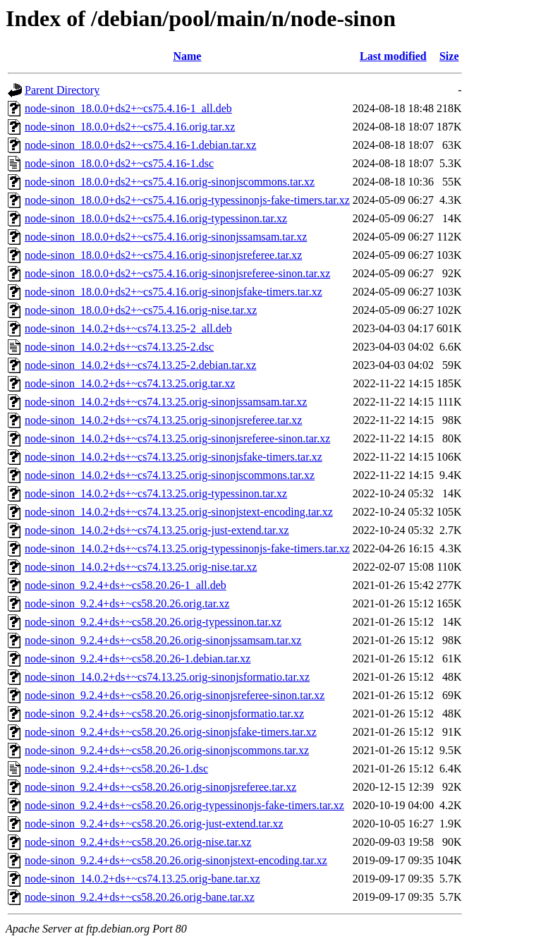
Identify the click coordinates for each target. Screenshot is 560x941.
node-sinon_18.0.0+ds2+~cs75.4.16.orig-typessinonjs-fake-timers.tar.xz (187, 200)
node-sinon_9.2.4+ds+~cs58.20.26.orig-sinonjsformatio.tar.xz (164, 714)
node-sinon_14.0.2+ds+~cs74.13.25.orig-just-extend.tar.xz (157, 530)
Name (187, 56)
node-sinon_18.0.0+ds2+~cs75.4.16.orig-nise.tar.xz (141, 310)
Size (449, 56)
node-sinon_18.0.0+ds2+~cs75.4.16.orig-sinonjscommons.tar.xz (170, 182)
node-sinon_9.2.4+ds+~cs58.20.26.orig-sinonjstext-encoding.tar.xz (176, 860)
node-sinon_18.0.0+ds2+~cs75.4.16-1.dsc (119, 163)
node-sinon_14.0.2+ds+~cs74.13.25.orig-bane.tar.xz (142, 879)
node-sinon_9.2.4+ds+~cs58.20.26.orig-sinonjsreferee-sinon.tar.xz (175, 695)
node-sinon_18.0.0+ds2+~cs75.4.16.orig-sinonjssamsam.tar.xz (166, 237)
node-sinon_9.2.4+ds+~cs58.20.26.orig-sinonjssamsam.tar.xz (163, 640)
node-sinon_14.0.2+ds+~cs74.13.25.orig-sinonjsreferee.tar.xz (163, 420)
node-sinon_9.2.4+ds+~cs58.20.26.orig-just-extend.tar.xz (154, 824)
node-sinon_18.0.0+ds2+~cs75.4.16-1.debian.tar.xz (140, 145)
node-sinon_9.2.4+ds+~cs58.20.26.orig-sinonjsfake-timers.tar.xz (171, 732)
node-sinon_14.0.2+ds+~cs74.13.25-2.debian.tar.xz (140, 365)
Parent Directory (62, 90)
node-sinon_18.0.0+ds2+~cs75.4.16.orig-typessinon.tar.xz (156, 218)
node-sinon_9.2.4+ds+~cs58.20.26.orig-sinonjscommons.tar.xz (167, 750)
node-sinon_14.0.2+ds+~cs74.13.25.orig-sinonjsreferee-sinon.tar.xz (177, 438)
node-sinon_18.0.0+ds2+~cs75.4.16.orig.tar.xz (130, 127)
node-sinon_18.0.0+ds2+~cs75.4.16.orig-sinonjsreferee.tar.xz (163, 255)
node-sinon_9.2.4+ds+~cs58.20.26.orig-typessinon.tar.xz (153, 622)
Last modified (393, 56)
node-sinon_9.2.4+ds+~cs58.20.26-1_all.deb (126, 585)
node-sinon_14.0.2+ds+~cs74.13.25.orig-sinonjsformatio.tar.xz (167, 677)
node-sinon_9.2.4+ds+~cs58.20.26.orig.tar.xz (127, 603)
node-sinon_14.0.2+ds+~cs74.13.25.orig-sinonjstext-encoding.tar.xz (179, 512)
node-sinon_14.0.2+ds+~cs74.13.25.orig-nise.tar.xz (141, 567)
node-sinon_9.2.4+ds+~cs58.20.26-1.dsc (116, 769)
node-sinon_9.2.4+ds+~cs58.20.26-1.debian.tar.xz (138, 658)
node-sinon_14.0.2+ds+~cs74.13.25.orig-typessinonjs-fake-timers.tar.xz (187, 548)
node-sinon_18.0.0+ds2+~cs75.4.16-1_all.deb (128, 108)
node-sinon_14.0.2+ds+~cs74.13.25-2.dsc (119, 347)
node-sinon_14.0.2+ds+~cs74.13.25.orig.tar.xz (130, 383)
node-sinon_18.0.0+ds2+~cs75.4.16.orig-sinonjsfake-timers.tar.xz (174, 292)
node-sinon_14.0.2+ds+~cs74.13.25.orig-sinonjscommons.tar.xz (170, 475)
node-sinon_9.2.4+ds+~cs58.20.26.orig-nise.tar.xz (138, 842)
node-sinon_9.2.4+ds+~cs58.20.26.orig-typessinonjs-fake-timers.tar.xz (184, 805)
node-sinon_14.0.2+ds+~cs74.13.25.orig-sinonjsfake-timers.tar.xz (174, 457)
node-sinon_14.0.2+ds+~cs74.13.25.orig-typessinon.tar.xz (156, 493)
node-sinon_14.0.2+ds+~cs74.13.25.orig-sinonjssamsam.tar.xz (166, 402)
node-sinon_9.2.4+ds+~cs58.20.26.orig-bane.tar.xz (140, 897)
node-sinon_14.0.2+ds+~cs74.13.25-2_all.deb (128, 328)
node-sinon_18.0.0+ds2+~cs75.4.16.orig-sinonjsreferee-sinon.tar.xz (177, 273)
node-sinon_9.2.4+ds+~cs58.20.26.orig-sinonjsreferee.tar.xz (160, 787)
